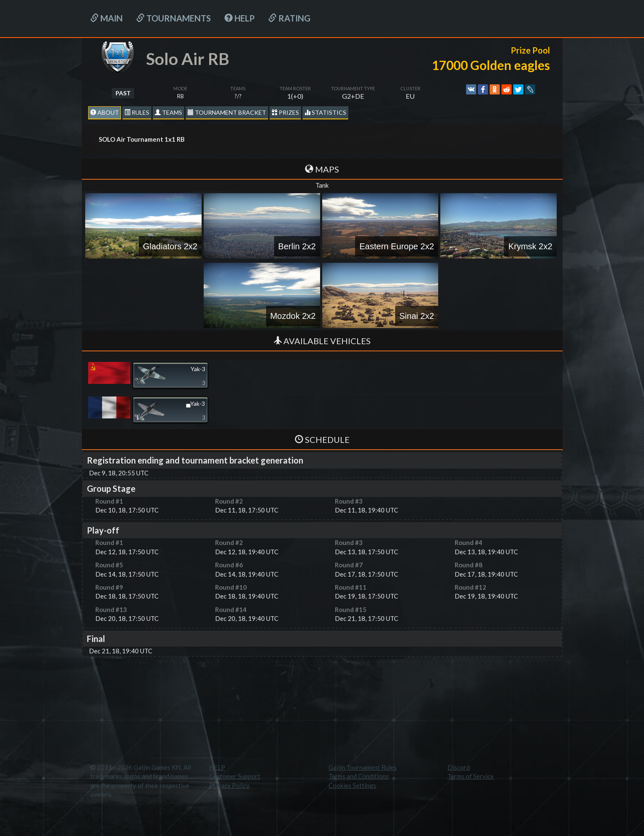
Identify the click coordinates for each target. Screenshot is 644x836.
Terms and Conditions (359, 776)
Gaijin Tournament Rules (363, 767)
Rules (137, 112)
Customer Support (235, 776)
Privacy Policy (229, 785)
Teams (168, 112)
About (105, 112)
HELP (240, 18)
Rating (289, 18)
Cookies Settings (352, 785)
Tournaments (174, 18)
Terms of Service (471, 776)
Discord (459, 767)
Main (106, 18)
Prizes (285, 112)
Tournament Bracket (227, 112)
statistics (325, 112)
